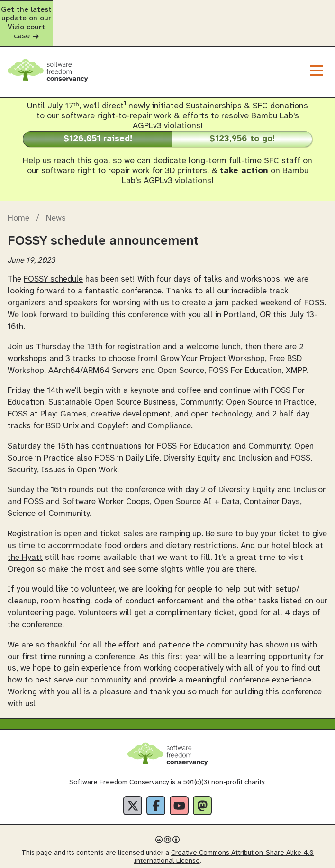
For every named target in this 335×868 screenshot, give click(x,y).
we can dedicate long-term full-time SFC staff (212, 135)
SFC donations (280, 80)
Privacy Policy (115, 859)
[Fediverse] (202, 779)
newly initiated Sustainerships (185, 80)
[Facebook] (156, 779)
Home (18, 192)
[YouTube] (179, 779)
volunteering (30, 587)
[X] (133, 779)
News (56, 192)
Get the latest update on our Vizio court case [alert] (167, 10)
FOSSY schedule (53, 253)
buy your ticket (272, 507)
